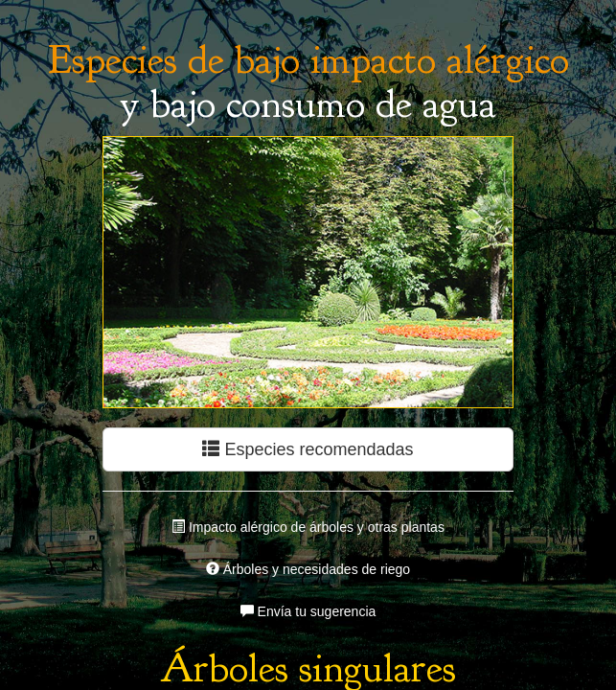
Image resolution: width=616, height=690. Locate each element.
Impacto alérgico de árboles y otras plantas (308, 527)
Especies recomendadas (308, 449)
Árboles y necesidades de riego (308, 569)
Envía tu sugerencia (308, 611)
